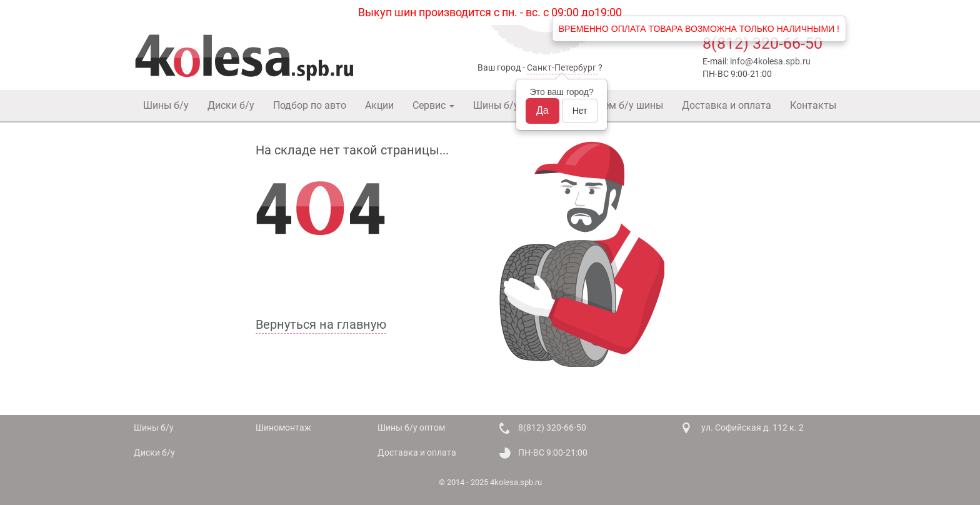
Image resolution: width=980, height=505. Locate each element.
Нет (580, 111)
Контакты (813, 105)
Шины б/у (166, 105)
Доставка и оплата (727, 105)
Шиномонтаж (283, 427)
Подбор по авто (310, 105)
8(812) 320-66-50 (762, 43)
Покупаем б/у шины (616, 105)
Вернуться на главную (321, 324)
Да (542, 110)
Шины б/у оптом (512, 105)
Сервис (433, 105)
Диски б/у (231, 105)
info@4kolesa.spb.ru (770, 61)
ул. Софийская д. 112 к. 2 (752, 427)
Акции (379, 105)
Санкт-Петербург (562, 67)
